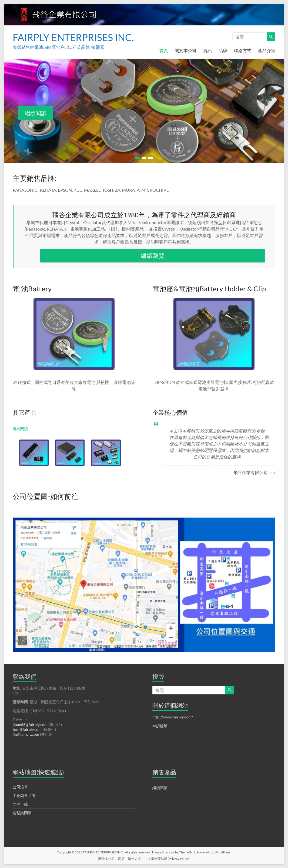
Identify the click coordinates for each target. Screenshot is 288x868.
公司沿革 (20, 787)
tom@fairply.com (27, 729)
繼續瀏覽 (153, 256)
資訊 (207, 50)
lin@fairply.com (26, 734)
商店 (121, 859)
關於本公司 (186, 50)
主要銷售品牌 (24, 796)
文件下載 (20, 804)
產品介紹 (267, 50)
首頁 (164, 50)
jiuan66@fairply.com (30, 725)
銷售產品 (164, 772)
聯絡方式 (243, 50)
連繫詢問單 (22, 813)
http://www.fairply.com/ (173, 717)
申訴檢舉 (160, 726)
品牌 (223, 50)
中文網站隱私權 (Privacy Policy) (167, 859)
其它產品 (25, 412)
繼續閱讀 (36, 113)
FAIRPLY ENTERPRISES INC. (73, 37)
